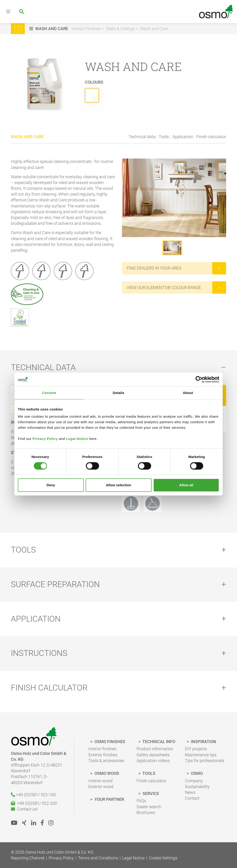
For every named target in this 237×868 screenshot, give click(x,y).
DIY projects (196, 749)
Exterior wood (101, 787)
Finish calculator (211, 137)
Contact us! (24, 809)
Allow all (186, 485)
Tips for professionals (205, 761)
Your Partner (109, 800)
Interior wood (100, 781)
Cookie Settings (163, 858)
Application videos (153, 761)
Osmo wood (106, 774)
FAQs (141, 801)
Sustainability (197, 787)
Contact (192, 798)
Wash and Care (154, 29)
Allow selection (118, 485)
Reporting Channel (28, 858)
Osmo (196, 774)
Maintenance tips (201, 755)
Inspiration (203, 742)
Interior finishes (102, 749)
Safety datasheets (153, 755)
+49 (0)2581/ (33, 795)
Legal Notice (77, 439)
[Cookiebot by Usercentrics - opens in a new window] (199, 379)
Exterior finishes (103, 755)
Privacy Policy (45, 439)
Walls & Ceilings (120, 29)
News (190, 793)
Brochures (146, 813)
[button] (49, 29)
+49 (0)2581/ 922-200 (34, 803)
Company (194, 781)
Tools (163, 137)
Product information (155, 749)
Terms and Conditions (98, 858)
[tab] (118, 368)
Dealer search (149, 807)
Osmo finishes (109, 742)
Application (182, 137)
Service (150, 794)
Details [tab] (118, 393)
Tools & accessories (106, 761)
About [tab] (188, 393)
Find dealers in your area (154, 268)
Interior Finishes (86, 29)
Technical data (142, 137)
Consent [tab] (49, 393)
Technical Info (158, 742)
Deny (51, 485)
